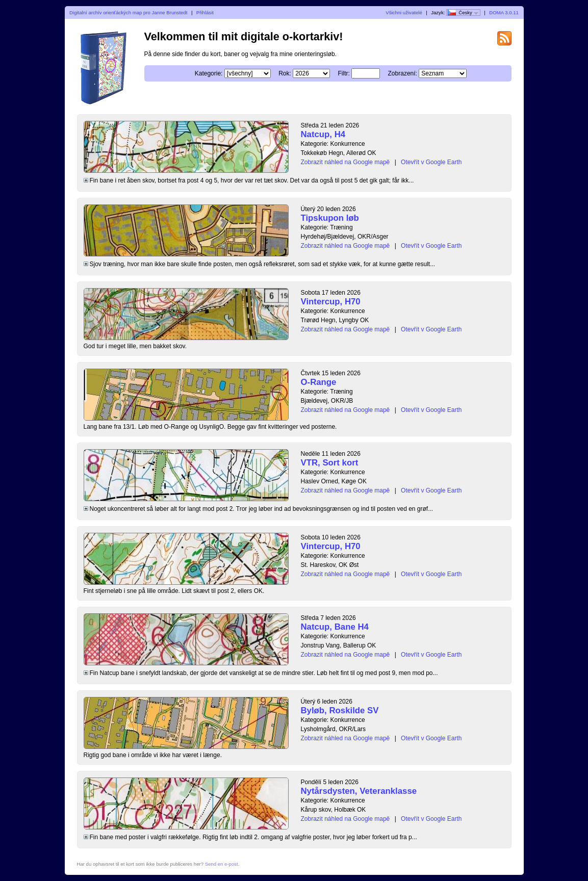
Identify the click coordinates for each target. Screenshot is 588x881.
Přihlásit (205, 12)
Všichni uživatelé (404, 12)
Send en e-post (222, 864)
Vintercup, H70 (331, 302)
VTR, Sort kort (330, 463)
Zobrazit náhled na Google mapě (346, 162)
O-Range (319, 382)
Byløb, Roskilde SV (340, 710)
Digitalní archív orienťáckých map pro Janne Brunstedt (128, 12)
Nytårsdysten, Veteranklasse (359, 791)
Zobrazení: (403, 73)
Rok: (285, 73)
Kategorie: (209, 73)
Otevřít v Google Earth (431, 162)
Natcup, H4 (323, 134)
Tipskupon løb (330, 218)
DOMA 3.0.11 (504, 12)
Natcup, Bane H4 (335, 627)
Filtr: (344, 73)
